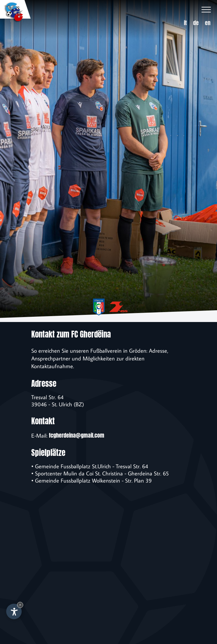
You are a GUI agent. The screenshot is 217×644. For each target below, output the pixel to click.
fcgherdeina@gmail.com (77, 435)
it (185, 23)
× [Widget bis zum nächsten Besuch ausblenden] (20, 605)
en (208, 23)
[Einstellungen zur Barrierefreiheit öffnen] (14, 611)
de (196, 23)
